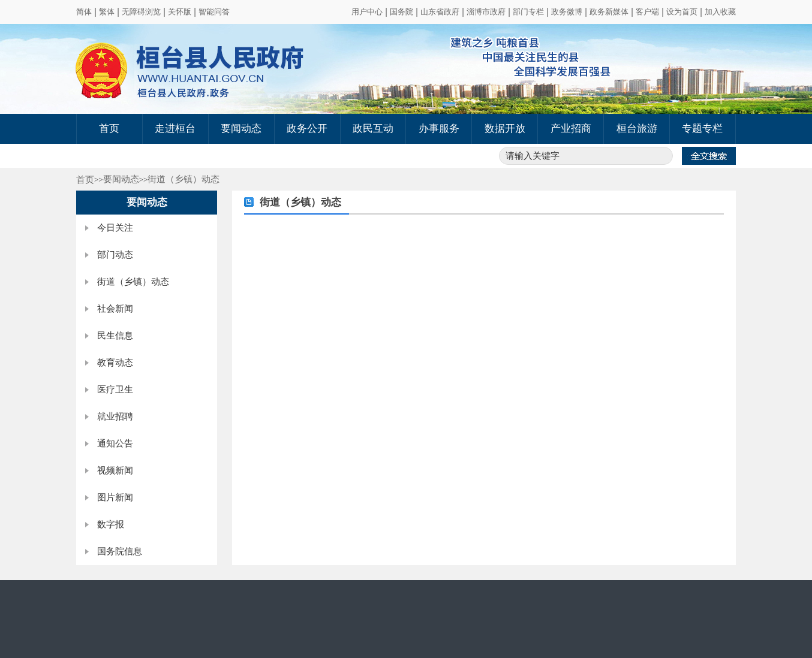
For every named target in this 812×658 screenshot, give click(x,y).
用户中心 (367, 12)
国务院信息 (120, 551)
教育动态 (115, 363)
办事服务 (439, 129)
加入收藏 (720, 12)
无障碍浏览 (141, 12)
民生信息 (115, 336)
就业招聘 (115, 416)
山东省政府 (440, 12)
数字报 (111, 524)
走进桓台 (175, 129)
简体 (84, 12)
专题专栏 (702, 129)
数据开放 (505, 129)
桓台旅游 (637, 129)
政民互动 (373, 129)
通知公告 (115, 443)
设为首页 (682, 12)
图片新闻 (115, 497)
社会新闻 (115, 309)
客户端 (647, 12)
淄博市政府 (486, 12)
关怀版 (180, 12)
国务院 (402, 12)
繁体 (107, 12)
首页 (109, 129)
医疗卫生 (115, 390)
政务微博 (567, 12)
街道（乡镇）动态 (184, 179)
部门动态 (115, 255)
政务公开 (307, 129)
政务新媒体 (609, 12)
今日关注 (115, 228)
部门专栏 (528, 12)
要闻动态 (241, 129)
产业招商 (571, 129)
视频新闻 (115, 470)
